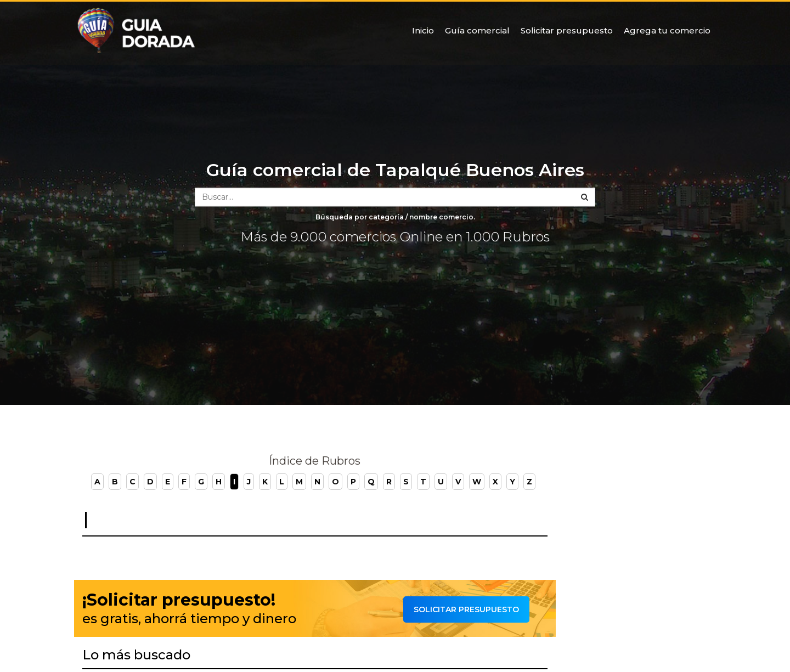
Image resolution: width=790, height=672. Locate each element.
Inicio (423, 30)
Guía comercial (477, 30)
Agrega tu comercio (667, 30)
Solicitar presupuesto (567, 30)
